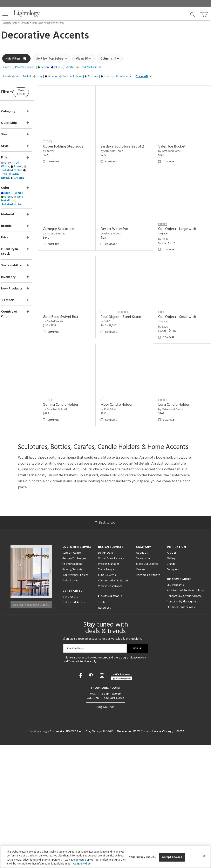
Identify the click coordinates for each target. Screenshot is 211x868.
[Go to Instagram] (103, 799)
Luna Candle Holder (127, 528)
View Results (37, 92)
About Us (142, 676)
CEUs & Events (107, 698)
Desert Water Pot (73, 296)
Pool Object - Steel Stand (184, 373)
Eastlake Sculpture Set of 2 (131, 144)
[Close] (204, 856)
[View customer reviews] (122, 799)
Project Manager (108, 687)
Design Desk (105, 676)
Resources (104, 731)
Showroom (143, 681)
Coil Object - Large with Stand (130, 298)
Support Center (72, 676)
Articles (172, 676)
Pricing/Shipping (72, 687)
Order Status (70, 703)
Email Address (76, 771)
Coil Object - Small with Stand (78, 453)
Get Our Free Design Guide (31, 726)
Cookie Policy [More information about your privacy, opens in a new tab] (82, 864)
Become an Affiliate (148, 698)
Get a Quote (70, 720)
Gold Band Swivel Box (181, 296)
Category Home (10, 23)
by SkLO (116, 306)
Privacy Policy (137, 781)
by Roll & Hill (171, 455)
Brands (171, 687)
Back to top (105, 645)
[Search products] (193, 14)
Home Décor (37, 23)
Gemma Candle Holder (129, 450)
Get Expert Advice (74, 725)
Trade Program (107, 692)
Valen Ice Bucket (177, 141)
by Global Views (69, 300)
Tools (101, 725)
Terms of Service (79, 785)
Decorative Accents (55, 23)
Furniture (24, 23)
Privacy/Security (73, 692)
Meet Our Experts (147, 687)
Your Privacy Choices (75, 698)
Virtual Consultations (111, 681)
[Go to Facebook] (81, 799)
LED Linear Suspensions (181, 730)
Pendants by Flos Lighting (183, 725)
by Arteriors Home (122, 151)
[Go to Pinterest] (91, 799)
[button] (5, 14)
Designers (173, 692)
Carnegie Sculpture (179, 218)
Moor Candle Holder (180, 450)
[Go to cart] (205, 13)
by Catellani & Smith (123, 455)
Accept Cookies (172, 857)
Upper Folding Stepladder (80, 141)
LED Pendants (175, 708)
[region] (105, 857)
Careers (141, 692)
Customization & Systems (114, 703)
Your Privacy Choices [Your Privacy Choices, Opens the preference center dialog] (142, 857)
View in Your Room (110, 709)
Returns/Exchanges (74, 681)
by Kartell (65, 146)
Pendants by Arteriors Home (184, 719)
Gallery (171, 681)
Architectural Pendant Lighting (186, 713)
